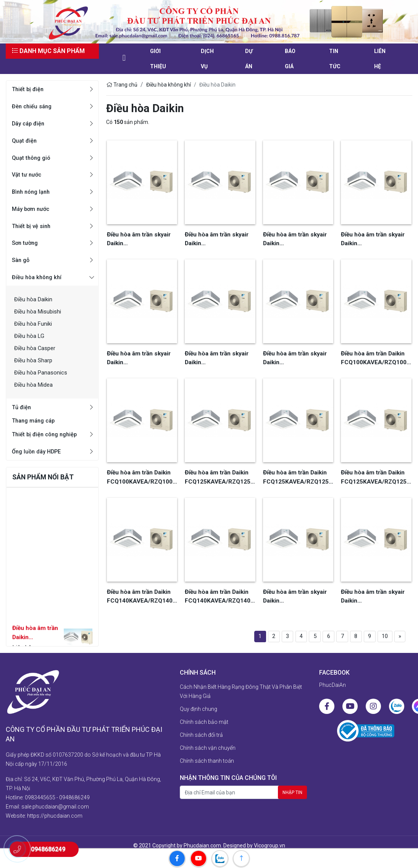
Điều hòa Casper (36, 348)
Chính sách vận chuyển (208, 749)
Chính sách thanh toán (207, 762)
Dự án (249, 59)
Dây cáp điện (30, 123)
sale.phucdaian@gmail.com (55, 799)
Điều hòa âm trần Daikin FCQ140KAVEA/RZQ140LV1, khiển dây (141, 591)
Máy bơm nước (32, 209)
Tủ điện (22, 407)
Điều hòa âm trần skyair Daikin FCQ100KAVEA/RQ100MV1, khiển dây (141, 239)
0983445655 (40, 789)
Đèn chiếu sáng (34, 106)
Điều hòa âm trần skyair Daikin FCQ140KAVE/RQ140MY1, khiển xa (295, 356)
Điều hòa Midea (35, 385)
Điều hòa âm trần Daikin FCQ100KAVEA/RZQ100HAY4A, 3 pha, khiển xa (141, 474)
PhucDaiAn (332, 686)
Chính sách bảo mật (204, 723)
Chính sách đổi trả (201, 736)
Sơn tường (26, 243)
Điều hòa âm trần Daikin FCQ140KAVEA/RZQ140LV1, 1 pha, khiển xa (219, 591)
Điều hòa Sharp (34, 360)
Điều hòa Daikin (35, 299)
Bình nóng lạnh (33, 192)
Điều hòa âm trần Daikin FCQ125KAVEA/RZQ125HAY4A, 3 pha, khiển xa (375, 474)
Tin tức (335, 59)
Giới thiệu (158, 59)
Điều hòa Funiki (34, 324)
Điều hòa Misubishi (40, 311)
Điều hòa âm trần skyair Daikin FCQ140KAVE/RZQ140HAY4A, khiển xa (375, 591)
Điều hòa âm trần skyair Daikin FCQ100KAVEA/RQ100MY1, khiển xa (297, 239)
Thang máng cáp (36, 421)
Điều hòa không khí (39, 277)
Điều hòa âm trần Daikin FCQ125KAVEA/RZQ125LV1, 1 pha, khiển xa (298, 474)
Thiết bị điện (29, 89)
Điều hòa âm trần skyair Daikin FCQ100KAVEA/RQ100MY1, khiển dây (218, 239)
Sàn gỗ (22, 260)
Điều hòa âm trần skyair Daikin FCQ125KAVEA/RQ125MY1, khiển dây (374, 239)
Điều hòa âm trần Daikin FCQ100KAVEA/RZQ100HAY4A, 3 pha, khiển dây (375, 356)
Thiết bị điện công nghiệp (47, 435)
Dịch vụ (207, 59)
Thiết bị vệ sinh (33, 226)
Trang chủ (122, 85)
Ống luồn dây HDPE (39, 452)
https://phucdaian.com (55, 808)
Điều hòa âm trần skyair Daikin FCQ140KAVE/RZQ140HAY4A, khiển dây (297, 591)
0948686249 (74, 789)
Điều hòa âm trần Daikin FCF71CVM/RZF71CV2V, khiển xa (36, 646)
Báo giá (290, 59)
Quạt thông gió (33, 158)
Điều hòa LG (30, 336)
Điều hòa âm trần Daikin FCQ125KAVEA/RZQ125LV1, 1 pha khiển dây (219, 474)
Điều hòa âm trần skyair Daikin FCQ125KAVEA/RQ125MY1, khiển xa (140, 356)
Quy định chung (199, 710)
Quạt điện (25, 141)
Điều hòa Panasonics (42, 372)
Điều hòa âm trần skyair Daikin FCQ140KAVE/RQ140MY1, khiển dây (217, 356)
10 (380, 630)
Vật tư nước (28, 174)
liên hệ (380, 59)
